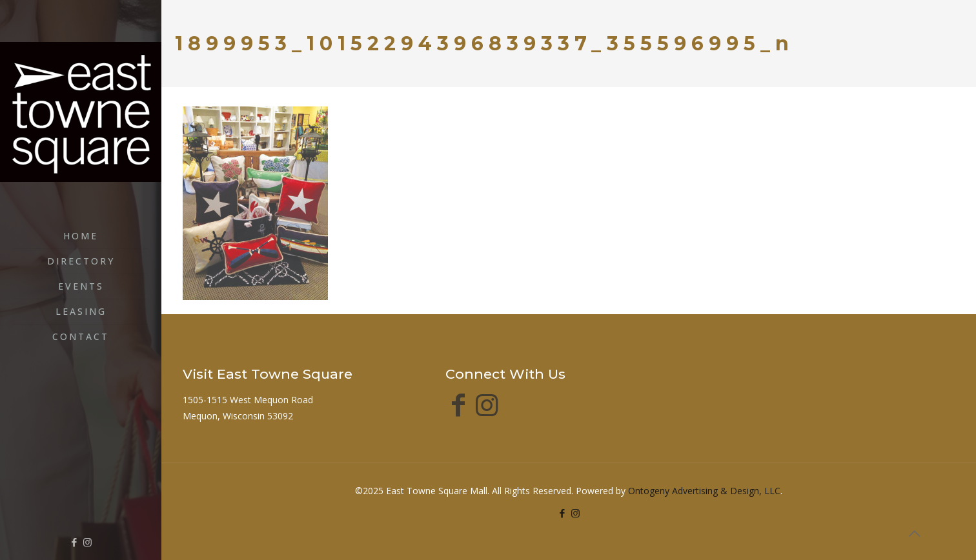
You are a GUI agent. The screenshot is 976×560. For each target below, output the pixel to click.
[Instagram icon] (87, 542)
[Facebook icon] (74, 542)
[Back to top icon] (914, 534)
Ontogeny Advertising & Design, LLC (704, 491)
